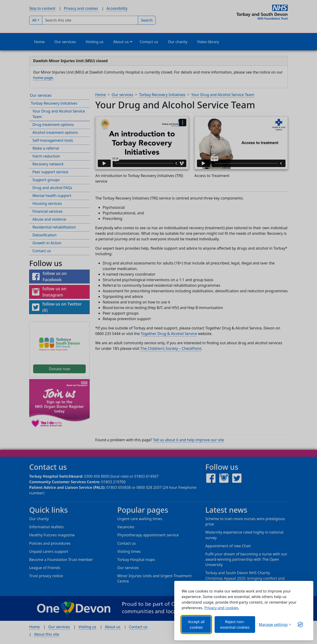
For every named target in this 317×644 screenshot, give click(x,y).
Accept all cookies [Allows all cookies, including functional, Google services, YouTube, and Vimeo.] (196, 625)
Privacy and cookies (221, 608)
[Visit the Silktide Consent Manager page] (300, 625)
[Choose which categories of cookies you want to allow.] (275, 625)
